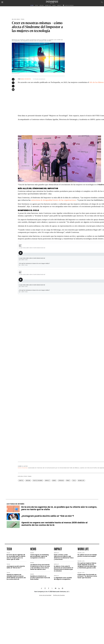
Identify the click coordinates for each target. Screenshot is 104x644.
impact (58, 549)
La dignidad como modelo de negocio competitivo (63, 578)
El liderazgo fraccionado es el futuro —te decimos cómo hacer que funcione (87, 576)
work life (83, 549)
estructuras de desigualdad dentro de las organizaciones (54, 200)
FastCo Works (38, 480)
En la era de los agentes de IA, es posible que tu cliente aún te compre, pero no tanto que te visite (16, 557)
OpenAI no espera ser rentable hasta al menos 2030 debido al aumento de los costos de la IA (16, 577)
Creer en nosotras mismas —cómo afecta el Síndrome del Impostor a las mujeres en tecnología (37, 27)
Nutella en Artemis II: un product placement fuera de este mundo (40, 578)
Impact (47, 480)
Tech (23, 19)
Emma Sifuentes (26, 79)
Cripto (21, 480)
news (33, 549)
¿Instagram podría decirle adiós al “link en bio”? (16, 567)
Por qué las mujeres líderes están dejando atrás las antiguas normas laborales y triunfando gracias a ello (87, 565)
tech (9, 549)
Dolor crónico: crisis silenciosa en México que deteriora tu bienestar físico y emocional (64, 557)
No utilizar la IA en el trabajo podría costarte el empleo (87, 555)
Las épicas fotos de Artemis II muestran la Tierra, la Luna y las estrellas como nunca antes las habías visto (40, 567)
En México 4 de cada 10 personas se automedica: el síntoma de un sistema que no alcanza (63, 569)
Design (28, 480)
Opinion (61, 480)
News (54, 480)
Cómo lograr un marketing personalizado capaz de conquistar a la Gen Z (39, 556)
